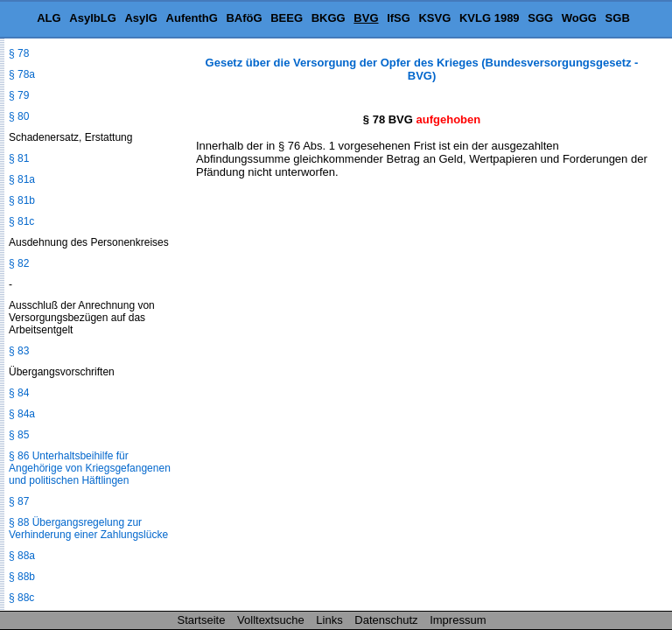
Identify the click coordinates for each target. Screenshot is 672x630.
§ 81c (21, 221)
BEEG (287, 18)
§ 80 (19, 116)
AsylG (141, 18)
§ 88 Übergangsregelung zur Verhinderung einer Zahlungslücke (88, 528)
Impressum (458, 620)
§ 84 (19, 393)
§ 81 (19, 158)
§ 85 (19, 435)
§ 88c (21, 598)
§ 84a (22, 414)
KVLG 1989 (490, 18)
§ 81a (22, 179)
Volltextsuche (271, 620)
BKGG (329, 18)
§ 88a (22, 556)
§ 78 (19, 53)
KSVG (434, 18)
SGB (618, 18)
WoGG (579, 18)
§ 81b (22, 200)
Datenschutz (386, 620)
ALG (49, 18)
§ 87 (19, 501)
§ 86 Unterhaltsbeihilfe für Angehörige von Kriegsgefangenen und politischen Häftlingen (90, 468)
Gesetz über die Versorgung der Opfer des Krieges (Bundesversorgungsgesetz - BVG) (422, 69)
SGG (540, 18)
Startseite (202, 620)
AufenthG (192, 18)
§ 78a (22, 74)
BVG (366, 18)
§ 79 (19, 95)
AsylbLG (92, 18)
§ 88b (22, 577)
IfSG (399, 18)
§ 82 (19, 263)
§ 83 (19, 351)
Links (329, 620)
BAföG (244, 18)
